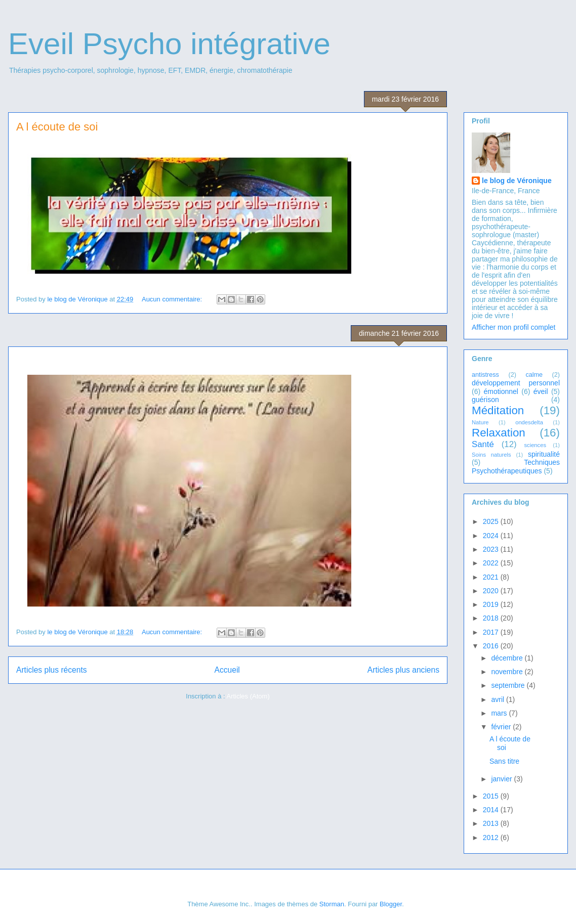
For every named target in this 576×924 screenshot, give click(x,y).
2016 (492, 646)
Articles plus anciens (403, 670)
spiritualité (544, 454)
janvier (502, 779)
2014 (492, 810)
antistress (485, 375)
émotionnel (501, 391)
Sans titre (504, 761)
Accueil (227, 670)
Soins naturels (491, 455)
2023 (492, 549)
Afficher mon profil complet (513, 327)
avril (499, 699)
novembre (508, 672)
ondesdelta (529, 422)
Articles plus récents (52, 670)
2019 (492, 604)
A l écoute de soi (57, 127)
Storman (332, 904)
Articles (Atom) (248, 696)
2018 (492, 618)
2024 (492, 536)
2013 (492, 823)
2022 (492, 563)
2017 (492, 632)
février (502, 727)
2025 (492, 521)
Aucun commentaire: (173, 299)
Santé (483, 444)
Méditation (498, 410)
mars (500, 713)
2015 (492, 796)
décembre (508, 658)
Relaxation (499, 433)
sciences (535, 445)
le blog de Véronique (517, 181)
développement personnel (516, 383)
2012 (492, 838)
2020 (492, 591)
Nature (480, 422)
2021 (492, 577)
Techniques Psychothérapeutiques (516, 467)
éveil (541, 391)
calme (534, 375)
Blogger (391, 904)
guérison (485, 400)
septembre (509, 685)
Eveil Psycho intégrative (169, 44)
